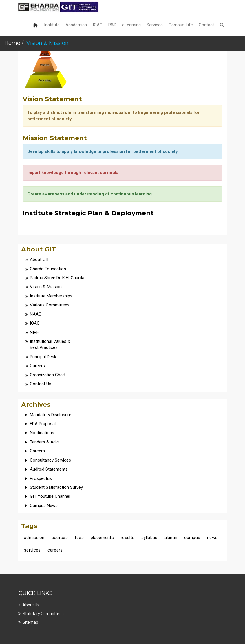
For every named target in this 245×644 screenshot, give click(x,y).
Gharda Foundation (48, 269)
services (32, 550)
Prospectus (41, 478)
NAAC (36, 314)
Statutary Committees (43, 614)
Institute (52, 25)
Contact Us (41, 384)
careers (55, 550)
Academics (76, 25)
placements (102, 538)
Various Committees (50, 305)
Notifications (42, 433)
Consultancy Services (50, 460)
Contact (206, 25)
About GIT (40, 260)
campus (192, 538)
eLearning (131, 25)
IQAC (98, 25)
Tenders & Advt (44, 442)
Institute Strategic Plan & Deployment (88, 213)
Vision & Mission (46, 287)
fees (79, 538)
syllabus (149, 538)
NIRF (34, 332)
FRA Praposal (43, 424)
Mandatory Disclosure (51, 415)
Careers (37, 366)
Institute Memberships (51, 296)
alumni (171, 538)
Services (155, 25)
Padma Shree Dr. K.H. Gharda (57, 278)
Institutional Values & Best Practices (50, 344)
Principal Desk (43, 357)
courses (60, 538)
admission (34, 538)
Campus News (44, 506)
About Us (31, 605)
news (212, 538)
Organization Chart (48, 375)
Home (12, 43)
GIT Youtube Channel (50, 496)
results (128, 538)
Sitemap (30, 622)
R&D (112, 25)
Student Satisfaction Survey (56, 487)
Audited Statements (49, 469)
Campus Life (181, 25)
